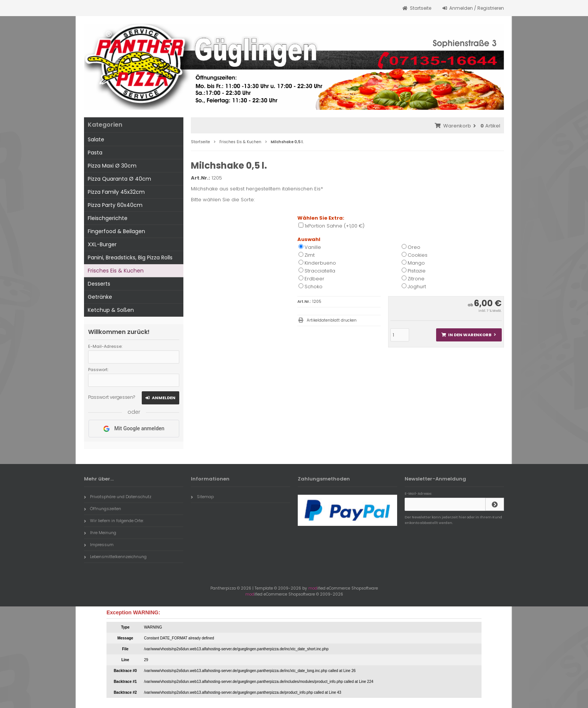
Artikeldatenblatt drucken (332, 320)
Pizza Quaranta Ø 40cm (119, 179)
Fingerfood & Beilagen (116, 231)
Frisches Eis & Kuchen (116, 271)
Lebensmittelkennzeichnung (115, 557)
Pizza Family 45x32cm (116, 192)
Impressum (99, 545)
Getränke (100, 297)
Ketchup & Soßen (111, 310)
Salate (96, 139)
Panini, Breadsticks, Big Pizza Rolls (130, 257)
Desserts (99, 284)
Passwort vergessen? (112, 397)
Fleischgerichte (108, 218)
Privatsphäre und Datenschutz (118, 497)
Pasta (95, 153)
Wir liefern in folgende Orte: (114, 521)
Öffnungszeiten (103, 509)
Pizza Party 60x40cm (115, 205)
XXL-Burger (102, 244)
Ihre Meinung (100, 533)
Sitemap (202, 497)
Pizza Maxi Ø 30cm (112, 166)
